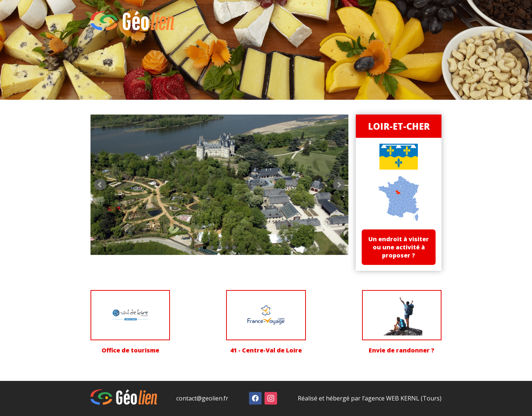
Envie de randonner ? (402, 351)
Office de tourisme (130, 351)
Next (337, 184)
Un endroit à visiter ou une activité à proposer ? (398, 248)
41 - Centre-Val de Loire (266, 351)
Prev (100, 184)
